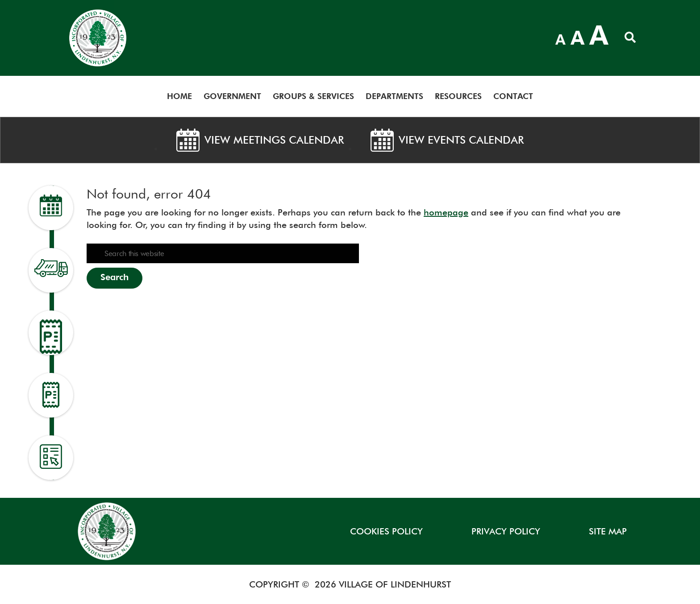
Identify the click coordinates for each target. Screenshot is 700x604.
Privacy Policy (506, 531)
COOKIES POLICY (386, 531)
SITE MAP (608, 531)
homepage (446, 212)
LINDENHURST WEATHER (474, 36)
